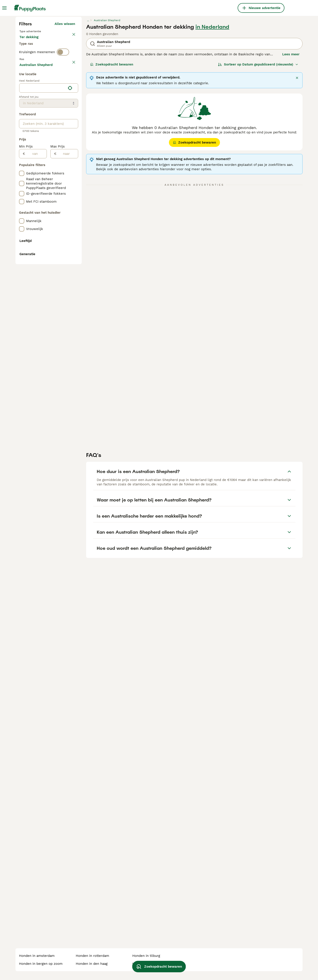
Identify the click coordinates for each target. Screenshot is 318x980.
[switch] (63, 153)
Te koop (29, 125)
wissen (69, 162)
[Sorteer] (258, 148)
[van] (36, 353)
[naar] (67, 353)
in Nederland (212, 111)
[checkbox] (22, 183)
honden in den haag (92, 964)
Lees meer (291, 138)
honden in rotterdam (92, 956)
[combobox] (43, 287)
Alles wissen (65, 108)
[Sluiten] (297, 162)
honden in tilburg (146, 956)
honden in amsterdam (37, 956)
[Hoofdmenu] (4, 8)
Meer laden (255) (61, 263)
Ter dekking (32, 136)
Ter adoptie (55, 125)
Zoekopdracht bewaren (112, 148)
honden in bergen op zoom (41, 964)
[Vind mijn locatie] (70, 287)
